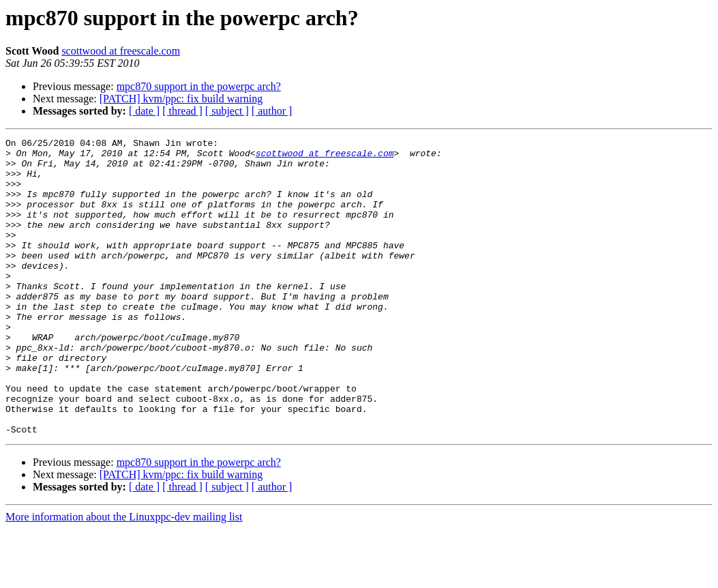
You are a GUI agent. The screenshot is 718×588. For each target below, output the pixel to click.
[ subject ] (227, 111)
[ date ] (144, 111)
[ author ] (272, 111)
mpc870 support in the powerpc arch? (199, 86)
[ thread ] (182, 111)
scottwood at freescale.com (121, 51)
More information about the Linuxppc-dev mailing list (124, 576)
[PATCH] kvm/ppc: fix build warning (181, 99)
